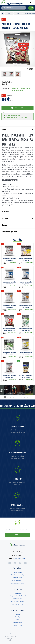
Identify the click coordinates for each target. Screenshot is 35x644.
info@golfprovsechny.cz (19, 558)
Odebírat (17, 535)
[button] (3, 49)
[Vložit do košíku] (17, 108)
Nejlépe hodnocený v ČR (10, 638)
